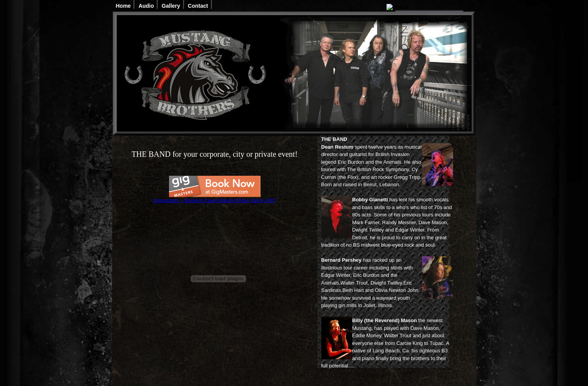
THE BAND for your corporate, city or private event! (214, 154)
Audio (146, 6)
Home (123, 6)
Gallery (171, 6)
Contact (198, 6)
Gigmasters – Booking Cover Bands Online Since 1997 (215, 200)
